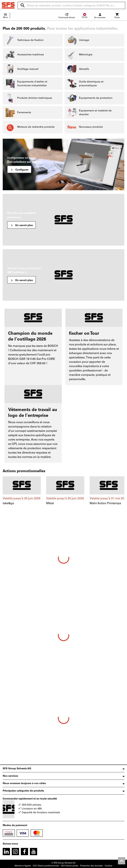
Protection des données (91, 866)
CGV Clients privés (69, 866)
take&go (8, 503)
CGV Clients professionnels (46, 866)
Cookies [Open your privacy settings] (109, 866)
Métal (50, 503)
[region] (63, 495)
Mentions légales (23, 866)
